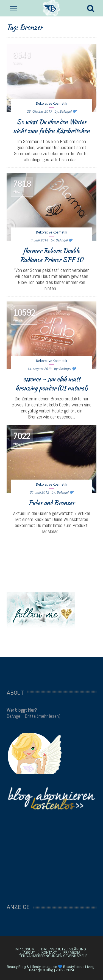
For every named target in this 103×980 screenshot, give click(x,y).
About (29, 953)
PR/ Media (72, 953)
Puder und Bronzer (51, 503)
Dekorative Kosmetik (51, 104)
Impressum (25, 949)
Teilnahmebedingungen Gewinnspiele (53, 956)
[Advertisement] (52, 670)
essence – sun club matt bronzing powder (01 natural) (52, 384)
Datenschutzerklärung (64, 949)
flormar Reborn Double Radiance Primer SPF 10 (51, 255)
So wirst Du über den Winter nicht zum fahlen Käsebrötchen (51, 126)
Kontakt (49, 953)
